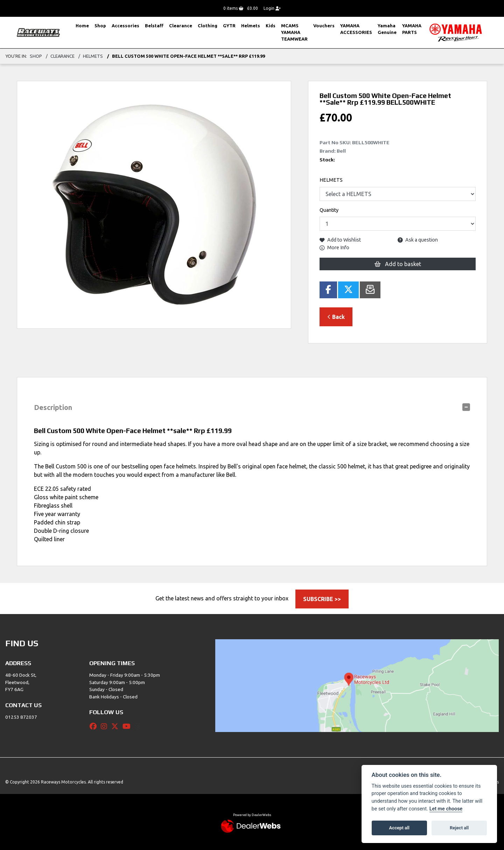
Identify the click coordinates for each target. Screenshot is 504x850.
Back (336, 317)
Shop (100, 26)
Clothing (208, 26)
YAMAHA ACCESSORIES (356, 29)
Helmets (251, 26)
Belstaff (154, 26)
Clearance (181, 26)
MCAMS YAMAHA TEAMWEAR (294, 32)
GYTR (229, 26)
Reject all (459, 828)
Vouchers (324, 26)
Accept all (399, 828)
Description (53, 407)
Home (82, 26)
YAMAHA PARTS (412, 29)
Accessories (125, 26)
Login (272, 8)
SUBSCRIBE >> (322, 599)
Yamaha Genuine (387, 29)
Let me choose (446, 809)
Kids (271, 26)
